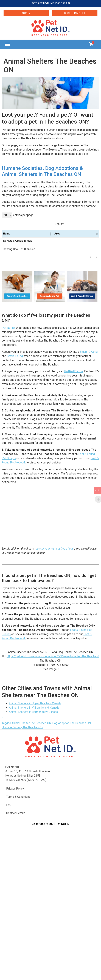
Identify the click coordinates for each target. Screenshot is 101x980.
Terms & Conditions (18, 797)
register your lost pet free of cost (55, 549)
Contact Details (16, 813)
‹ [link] (90, 257)
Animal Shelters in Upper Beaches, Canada (35, 703)
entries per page (23, 215)
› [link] (96, 257)
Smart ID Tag (15, 356)
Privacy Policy (15, 789)
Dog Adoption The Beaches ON (71, 723)
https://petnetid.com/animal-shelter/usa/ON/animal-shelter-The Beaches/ (53, 656)
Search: (59, 224)
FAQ (9, 805)
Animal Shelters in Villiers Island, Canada (34, 708)
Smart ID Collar (89, 352)
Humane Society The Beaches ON (23, 727)
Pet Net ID (8, 328)
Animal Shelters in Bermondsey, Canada (33, 712)
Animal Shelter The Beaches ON (31, 723)
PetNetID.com (74, 371)
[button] (8, 44)
